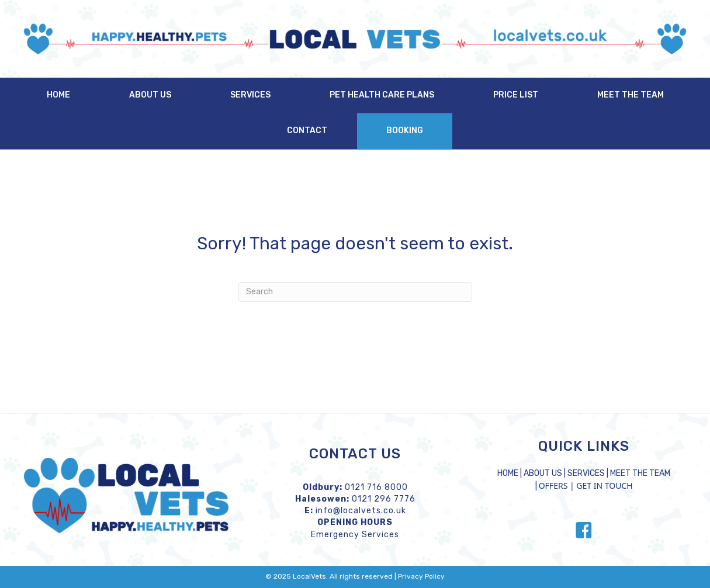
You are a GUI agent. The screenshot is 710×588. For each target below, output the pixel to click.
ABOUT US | (546, 473)
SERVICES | (589, 473)
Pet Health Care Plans (382, 95)
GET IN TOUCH (604, 486)
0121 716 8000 (376, 487)
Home (58, 95)
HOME (508, 473)
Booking (405, 131)
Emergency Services (355, 535)
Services (250, 95)
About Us (150, 95)
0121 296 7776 (384, 499)
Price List (516, 95)
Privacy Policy (421, 576)
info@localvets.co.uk (361, 511)
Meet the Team (631, 95)
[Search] (355, 292)
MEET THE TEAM (640, 473)
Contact (307, 131)
